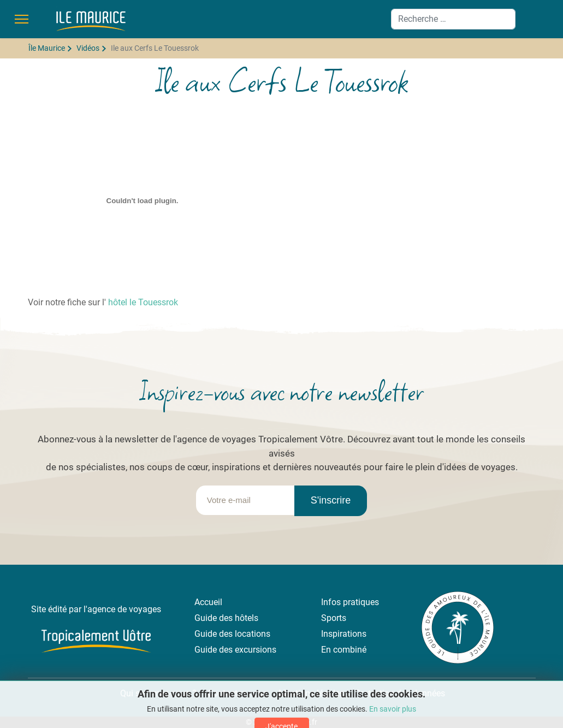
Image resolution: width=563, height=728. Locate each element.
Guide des (215, 634)
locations (253, 634)
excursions (256, 650)
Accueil (208, 602)
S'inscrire (331, 500)
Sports (334, 618)
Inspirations (344, 634)
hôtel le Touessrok (143, 302)
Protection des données (400, 693)
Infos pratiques (350, 602)
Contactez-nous (238, 693)
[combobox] (453, 19)
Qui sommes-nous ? (157, 693)
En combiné (344, 650)
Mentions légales (311, 693)
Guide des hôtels (226, 618)
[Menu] (22, 19)
